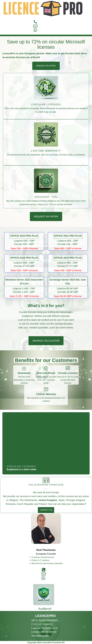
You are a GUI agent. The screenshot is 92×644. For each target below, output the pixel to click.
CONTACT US (46, 510)
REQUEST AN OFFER (46, 66)
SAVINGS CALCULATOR (46, 341)
